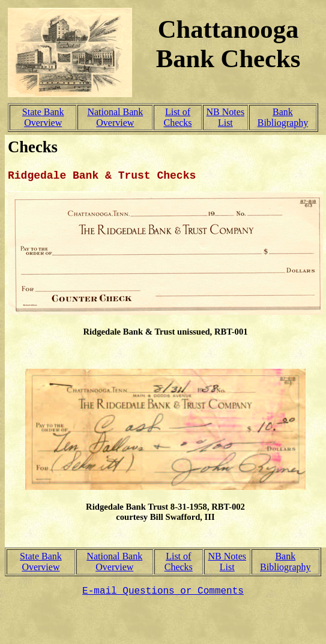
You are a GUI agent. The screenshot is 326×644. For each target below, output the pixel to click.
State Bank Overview (43, 117)
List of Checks (177, 117)
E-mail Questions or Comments (163, 591)
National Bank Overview (115, 117)
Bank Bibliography (283, 117)
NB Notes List (226, 117)
